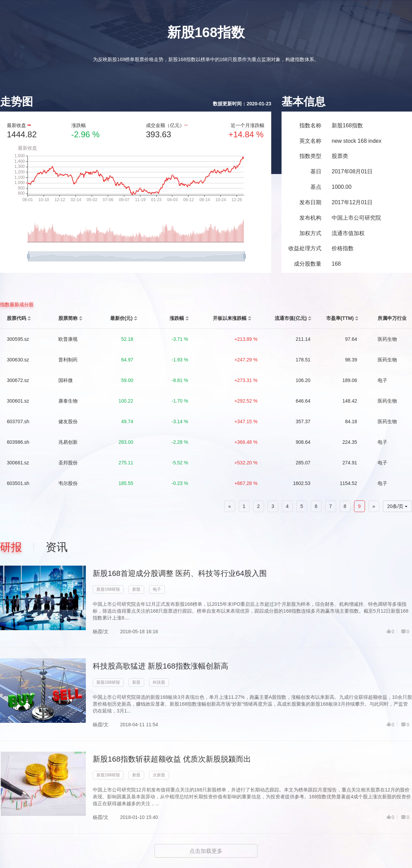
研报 (11, 547)
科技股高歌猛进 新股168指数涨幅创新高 (161, 666)
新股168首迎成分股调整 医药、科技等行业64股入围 (180, 573)
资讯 (57, 547)
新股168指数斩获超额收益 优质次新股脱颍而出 (172, 759)
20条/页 (397, 506)
